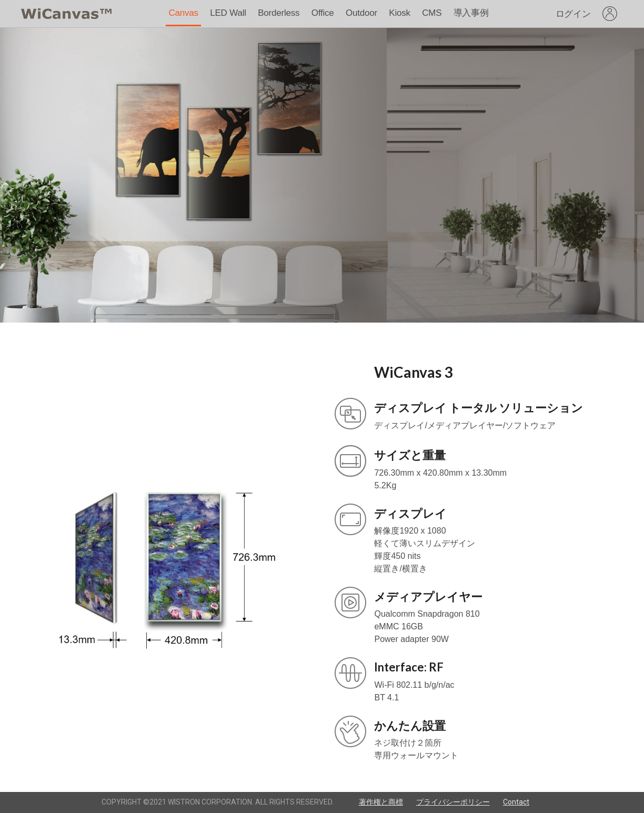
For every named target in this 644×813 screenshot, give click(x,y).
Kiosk (400, 13)
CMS (432, 13)
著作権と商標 (381, 802)
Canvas (183, 13)
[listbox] (610, 14)
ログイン (573, 14)
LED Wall (228, 13)
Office (323, 13)
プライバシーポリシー (453, 802)
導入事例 (471, 13)
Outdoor (361, 13)
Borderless (279, 13)
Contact (516, 802)
